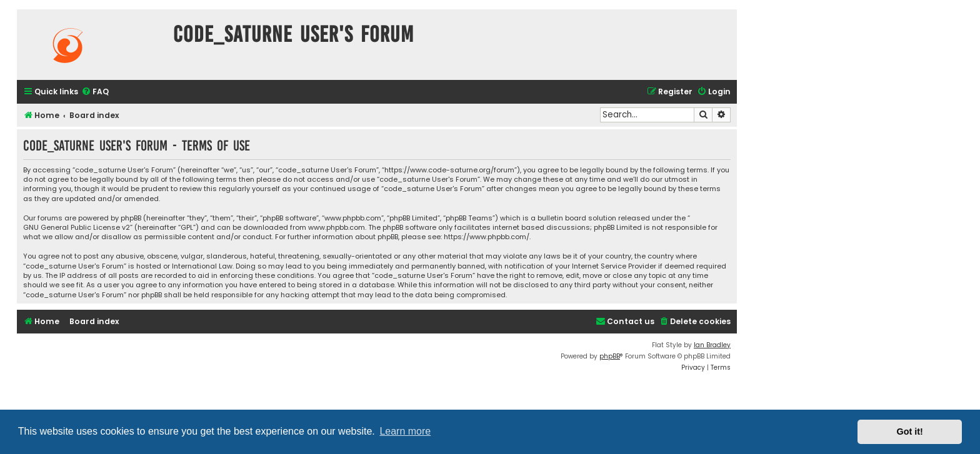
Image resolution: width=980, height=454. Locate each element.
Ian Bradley (712, 345)
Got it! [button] (910, 432)
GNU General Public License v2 (77, 228)
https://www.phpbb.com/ (487, 237)
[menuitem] (95, 92)
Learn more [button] (405, 431)
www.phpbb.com (337, 228)
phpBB (610, 356)
